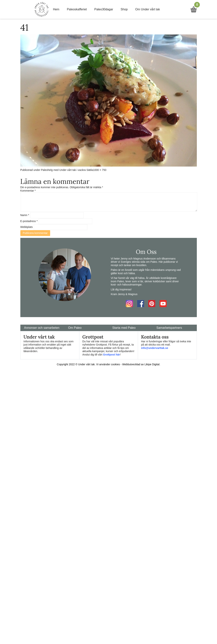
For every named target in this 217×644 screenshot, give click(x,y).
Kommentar (28, 191)
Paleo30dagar (104, 9)
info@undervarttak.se (155, 348)
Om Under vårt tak (148, 9)
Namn (25, 215)
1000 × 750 (100, 170)
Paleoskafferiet (77, 9)
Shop (124, 9)
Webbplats (27, 227)
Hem (56, 9)
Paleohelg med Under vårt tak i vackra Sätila (67, 170)
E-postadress (29, 221)
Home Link (42, 9)
